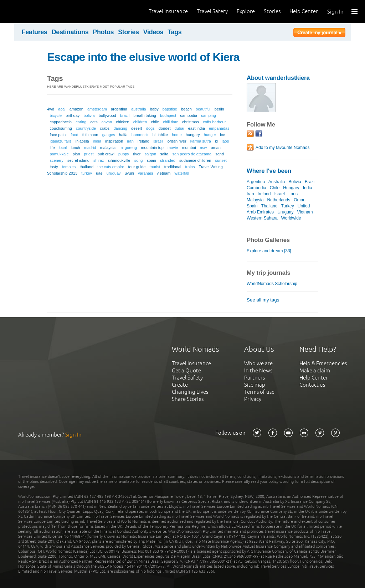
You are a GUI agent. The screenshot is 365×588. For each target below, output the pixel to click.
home (177, 135)
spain (151, 160)
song (139, 160)
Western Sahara (262, 218)
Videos (153, 32)
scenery (56, 160)
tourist (155, 167)
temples (69, 167)
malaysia (108, 148)
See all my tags (263, 300)
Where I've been (269, 171)
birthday (73, 115)
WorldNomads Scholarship (272, 284)
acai (62, 109)
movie (173, 148)
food (74, 135)
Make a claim (315, 370)
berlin (219, 109)
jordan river (177, 141)
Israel (280, 194)
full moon (90, 135)
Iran (250, 194)
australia (139, 109)
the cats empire (111, 167)
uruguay (114, 173)
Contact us (312, 385)
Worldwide (291, 218)
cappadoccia (61, 122)
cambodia (189, 115)
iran (130, 141)
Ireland (264, 194)
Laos (293, 194)
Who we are (258, 363)
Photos (103, 32)
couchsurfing (61, 128)
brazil (125, 115)
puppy (124, 154)
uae (99, 173)
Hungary (291, 188)
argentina (119, 109)
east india (197, 128)
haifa (123, 135)
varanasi (145, 173)
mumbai (189, 148)
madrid (90, 148)
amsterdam (97, 109)
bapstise (170, 109)
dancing (120, 128)
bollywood (107, 115)
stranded (168, 160)
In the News (258, 370)
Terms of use (259, 392)
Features (35, 32)
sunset (221, 160)
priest (89, 154)
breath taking (145, 115)
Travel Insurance (168, 11)
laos (225, 141)
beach (186, 109)
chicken (122, 122)
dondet (165, 128)
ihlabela (82, 141)
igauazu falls (60, 141)
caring (81, 122)
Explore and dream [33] (269, 251)
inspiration (114, 141)
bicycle (56, 115)
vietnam (164, 173)
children (140, 122)
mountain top (152, 148)
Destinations (70, 32)
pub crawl (106, 154)
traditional (173, 167)
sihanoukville (119, 160)
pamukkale (59, 154)
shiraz (99, 160)
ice (222, 135)
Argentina (256, 182)
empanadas (219, 128)
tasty (54, 167)
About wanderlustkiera (278, 78)
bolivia (89, 115)
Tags (174, 32)
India (308, 188)
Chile (275, 188)
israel (158, 141)
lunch (75, 148)
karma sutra (201, 141)
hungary (193, 135)
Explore (246, 11)
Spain (252, 206)
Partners (255, 378)
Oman (300, 200)
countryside (86, 128)
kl (216, 141)
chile (155, 122)
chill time (171, 122)
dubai (179, 128)
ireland (143, 141)
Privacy (253, 399)
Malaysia (255, 200)
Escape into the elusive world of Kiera (143, 57)
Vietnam (305, 212)
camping (209, 115)
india (97, 141)
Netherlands (279, 200)
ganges (109, 135)
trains (190, 167)
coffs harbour (214, 122)
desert (137, 128)
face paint (58, 135)
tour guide (137, 167)
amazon (76, 109)
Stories (272, 11)
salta (164, 154)
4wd (51, 109)
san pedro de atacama (192, 154)
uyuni (129, 173)
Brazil (310, 182)
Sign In (335, 12)
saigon (150, 154)
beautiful (203, 109)
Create (180, 385)
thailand (86, 167)
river (137, 154)
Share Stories (188, 399)
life (52, 148)
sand (220, 154)
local (63, 148)
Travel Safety (212, 11)
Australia (277, 182)
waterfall (182, 173)
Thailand (269, 206)
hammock (140, 135)
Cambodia (256, 188)
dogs (150, 128)
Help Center (304, 11)
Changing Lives (190, 392)
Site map (255, 385)
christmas (191, 122)
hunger (210, 135)
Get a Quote (186, 370)
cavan (107, 122)
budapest (168, 115)
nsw (204, 148)
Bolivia (295, 182)
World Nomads (37, 12)
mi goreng (128, 148)
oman (216, 148)
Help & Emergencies (323, 363)
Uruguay (285, 212)
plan (76, 154)
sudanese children (195, 160)
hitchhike (160, 135)
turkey (87, 173)
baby (154, 109)
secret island (78, 160)
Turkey (287, 206)
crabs (105, 128)
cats (94, 122)
